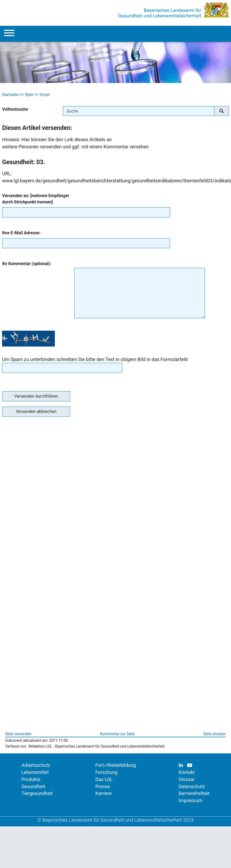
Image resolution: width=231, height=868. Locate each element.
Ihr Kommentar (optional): (27, 264)
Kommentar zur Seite (117, 734)
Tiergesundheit (37, 793)
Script (44, 95)
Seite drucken (215, 734)
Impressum (191, 800)
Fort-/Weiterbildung (116, 765)
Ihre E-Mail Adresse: (21, 233)
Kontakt (187, 772)
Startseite (10, 95)
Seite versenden (18, 734)
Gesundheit (33, 786)
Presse (103, 786)
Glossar (187, 779)
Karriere (104, 793)
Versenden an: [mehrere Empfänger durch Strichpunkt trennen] (36, 199)
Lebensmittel (35, 772)
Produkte (31, 779)
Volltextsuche (15, 109)
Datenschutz (192, 786)
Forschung (107, 772)
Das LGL (104, 779)
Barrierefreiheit (194, 793)
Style (29, 95)
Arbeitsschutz (36, 765)
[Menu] (9, 34)
